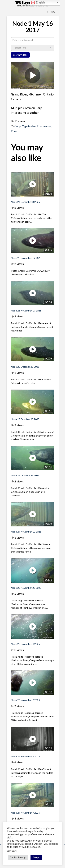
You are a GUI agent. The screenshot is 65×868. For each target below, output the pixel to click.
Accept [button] (36, 857)
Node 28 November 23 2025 (26, 588)
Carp (18, 126)
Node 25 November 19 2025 (26, 258)
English (38, 3)
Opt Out (12, 851)
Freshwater (44, 126)
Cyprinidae (29, 126)
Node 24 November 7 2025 (25, 813)
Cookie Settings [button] (18, 857)
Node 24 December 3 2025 (25, 202)
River (14, 131)
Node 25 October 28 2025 (25, 367)
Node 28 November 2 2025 (25, 700)
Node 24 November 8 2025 (25, 756)
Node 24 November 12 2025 (26, 532)
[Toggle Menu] (51, 12)
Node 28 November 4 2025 (25, 644)
